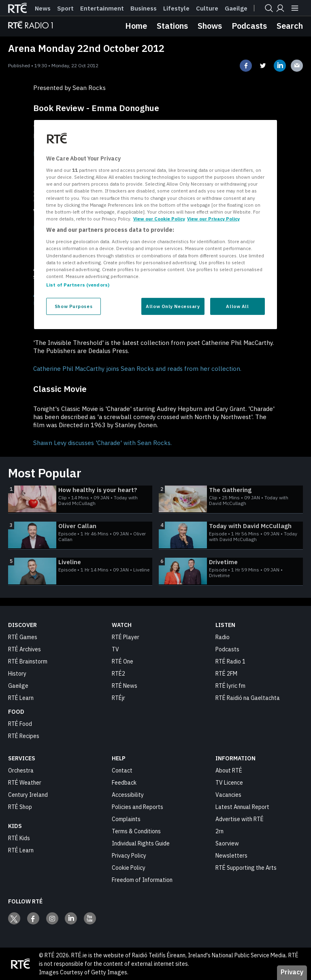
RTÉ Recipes (24, 736)
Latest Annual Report (242, 807)
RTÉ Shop (20, 807)
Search (290, 26)
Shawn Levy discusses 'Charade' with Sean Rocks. (102, 443)
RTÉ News (125, 686)
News (43, 9)
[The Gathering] (231, 499)
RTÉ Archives (24, 649)
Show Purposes (73, 306)
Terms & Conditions (136, 831)
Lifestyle (176, 9)
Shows (210, 26)
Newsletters (231, 856)
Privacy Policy (129, 856)
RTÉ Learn (21, 698)
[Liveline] (80, 571)
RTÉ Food (20, 724)
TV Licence (229, 783)
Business (144, 9)
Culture (207, 9)
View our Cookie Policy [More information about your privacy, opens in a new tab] (159, 219)
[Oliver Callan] (80, 535)
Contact (122, 770)
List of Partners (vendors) (78, 285)
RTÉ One (122, 661)
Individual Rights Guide (141, 843)
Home (136, 26)
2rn (219, 831)
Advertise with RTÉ (240, 819)
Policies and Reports (137, 807)
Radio (223, 637)
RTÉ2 (118, 674)
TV (115, 649)
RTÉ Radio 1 (230, 661)
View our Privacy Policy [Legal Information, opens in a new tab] (213, 219)
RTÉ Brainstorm (28, 661)
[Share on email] (297, 66)
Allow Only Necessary (173, 306)
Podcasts (249, 26)
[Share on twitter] (263, 66)
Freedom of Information (142, 880)
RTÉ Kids (19, 838)
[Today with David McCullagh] (231, 535)
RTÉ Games (23, 637)
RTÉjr (118, 698)
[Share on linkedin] (280, 66)
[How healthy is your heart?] (80, 499)
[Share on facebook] (246, 66)
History (17, 674)
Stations (172, 26)
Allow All (237, 306)
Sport (65, 9)
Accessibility (128, 795)
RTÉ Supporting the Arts (246, 868)
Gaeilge (236, 9)
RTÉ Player (126, 637)
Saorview (227, 843)
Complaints (126, 819)
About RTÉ (229, 770)
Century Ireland (28, 795)
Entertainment (102, 9)
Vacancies (228, 795)
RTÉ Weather (25, 783)
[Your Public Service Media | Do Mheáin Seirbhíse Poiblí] (20, 964)
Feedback (124, 783)
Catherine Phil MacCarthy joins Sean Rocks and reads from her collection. (137, 369)
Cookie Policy (129, 868)
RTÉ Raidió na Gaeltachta (248, 698)
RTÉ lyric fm (230, 686)
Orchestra (21, 770)
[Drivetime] (231, 571)
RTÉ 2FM (226, 674)
